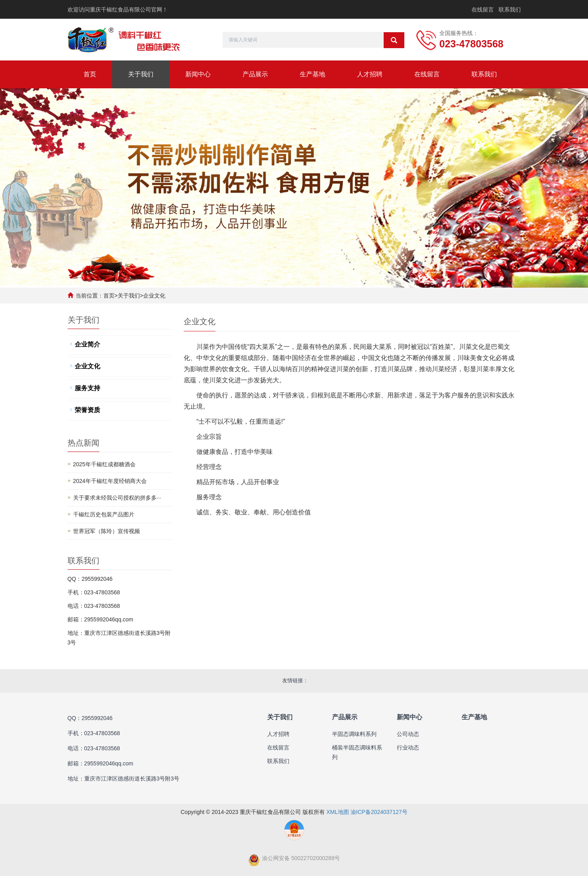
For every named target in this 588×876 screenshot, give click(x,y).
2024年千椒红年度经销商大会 (110, 481)
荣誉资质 (87, 410)
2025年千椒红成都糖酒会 (104, 464)
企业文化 (154, 296)
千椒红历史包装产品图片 (104, 514)
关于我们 (141, 74)
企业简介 (87, 344)
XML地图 (338, 812)
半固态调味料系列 (354, 734)
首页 (90, 74)
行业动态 (408, 748)
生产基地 (312, 74)
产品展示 (255, 74)
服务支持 (87, 388)
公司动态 (408, 734)
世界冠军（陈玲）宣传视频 (107, 531)
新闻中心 (198, 74)
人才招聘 (370, 74)
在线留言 (483, 10)
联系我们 (510, 10)
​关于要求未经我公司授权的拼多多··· (117, 498)
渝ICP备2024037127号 (379, 812)
